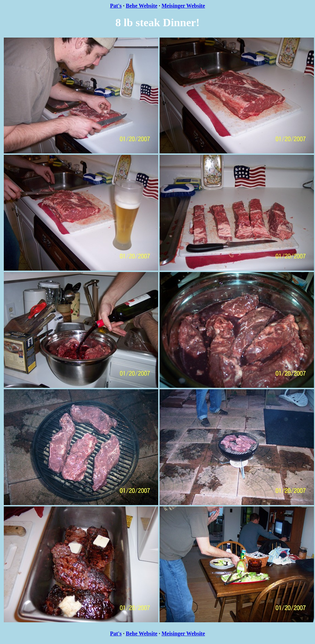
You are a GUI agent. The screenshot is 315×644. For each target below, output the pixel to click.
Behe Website (142, 6)
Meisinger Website (183, 6)
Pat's (116, 6)
